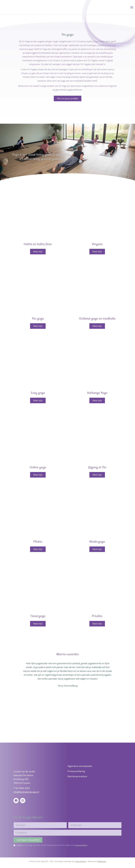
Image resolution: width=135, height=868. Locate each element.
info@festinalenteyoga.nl (26, 792)
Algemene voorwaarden (80, 766)
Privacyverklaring (76, 771)
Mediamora (102, 861)
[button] (21, 676)
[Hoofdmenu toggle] (132, 8)
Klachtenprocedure (77, 776)
